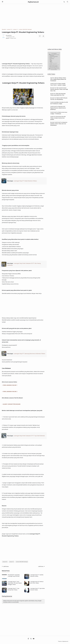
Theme (59, 641)
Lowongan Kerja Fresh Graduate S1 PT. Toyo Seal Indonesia (29, 436)
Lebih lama (5, 566)
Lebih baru (41, 566)
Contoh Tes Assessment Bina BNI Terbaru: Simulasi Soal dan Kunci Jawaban (58, 118)
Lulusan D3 (5, 562)
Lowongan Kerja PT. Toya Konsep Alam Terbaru (14, 589)
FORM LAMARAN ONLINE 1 (10, 385)
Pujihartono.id (33, 2)
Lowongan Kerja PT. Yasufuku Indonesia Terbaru (37, 575)
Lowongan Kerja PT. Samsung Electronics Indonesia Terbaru (29, 354)
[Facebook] (28, 639)
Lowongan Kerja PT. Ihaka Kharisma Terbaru (25, 181)
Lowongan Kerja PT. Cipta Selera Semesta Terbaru (37, 589)
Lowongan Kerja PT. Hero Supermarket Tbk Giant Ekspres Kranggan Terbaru (15, 583)
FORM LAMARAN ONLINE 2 (10, 391)
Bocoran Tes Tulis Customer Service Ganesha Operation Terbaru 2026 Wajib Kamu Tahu (59, 89)
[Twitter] (31, 639)
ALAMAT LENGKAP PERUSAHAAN (12, 404)
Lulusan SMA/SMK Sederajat (22, 562)
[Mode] (64, 2)
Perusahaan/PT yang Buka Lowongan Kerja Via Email (14, 575)
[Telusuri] (67, 2)
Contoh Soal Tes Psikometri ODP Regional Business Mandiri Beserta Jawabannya (58, 108)
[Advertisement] (35, 16)
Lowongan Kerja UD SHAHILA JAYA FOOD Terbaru (37, 582)
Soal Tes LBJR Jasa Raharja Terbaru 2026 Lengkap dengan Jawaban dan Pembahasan (58, 79)
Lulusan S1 (12, 562)
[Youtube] (34, 639)
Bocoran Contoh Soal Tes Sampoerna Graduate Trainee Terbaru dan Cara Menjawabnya (59, 124)
